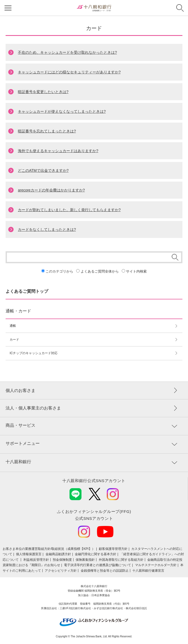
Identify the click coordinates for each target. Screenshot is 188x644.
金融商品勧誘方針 (58, 554)
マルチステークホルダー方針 (156, 565)
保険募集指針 (85, 560)
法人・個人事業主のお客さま (33, 408)
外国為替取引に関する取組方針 (121, 560)
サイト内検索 (136, 271)
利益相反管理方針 (36, 560)
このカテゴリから (59, 271)
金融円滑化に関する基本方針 (96, 554)
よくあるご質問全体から (100, 271)
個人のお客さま (21, 390)
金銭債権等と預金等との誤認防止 (105, 571)
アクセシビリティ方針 (61, 571)
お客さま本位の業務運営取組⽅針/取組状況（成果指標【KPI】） (49, 549)
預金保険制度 (62, 560)
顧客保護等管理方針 (113, 549)
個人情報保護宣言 (29, 554)
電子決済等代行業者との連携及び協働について (97, 565)
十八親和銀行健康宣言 (148, 571)
